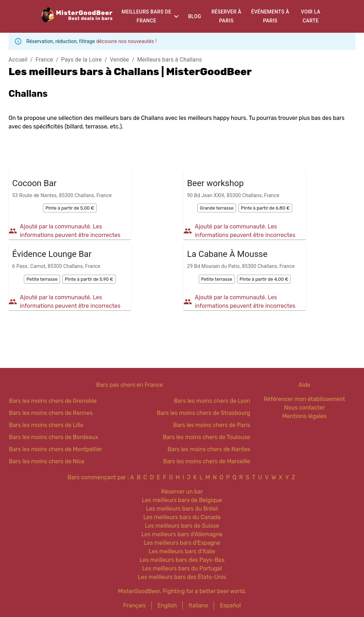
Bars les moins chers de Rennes (51, 413)
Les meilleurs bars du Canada (182, 517)
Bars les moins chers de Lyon (212, 401)
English (167, 605)
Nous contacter (304, 408)
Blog (195, 16)
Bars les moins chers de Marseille (207, 461)
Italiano (198, 605)
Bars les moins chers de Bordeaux (53, 437)
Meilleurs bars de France (146, 16)
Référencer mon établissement (304, 399)
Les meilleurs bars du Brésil (182, 509)
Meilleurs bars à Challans (170, 60)
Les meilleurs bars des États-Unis (182, 577)
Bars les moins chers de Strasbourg (204, 413)
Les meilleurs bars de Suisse (182, 526)
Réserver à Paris (226, 16)
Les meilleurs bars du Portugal (182, 568)
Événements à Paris (270, 16)
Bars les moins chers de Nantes (209, 449)
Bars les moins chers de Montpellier (56, 449)
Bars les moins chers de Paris (212, 425)
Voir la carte (311, 16)
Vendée (119, 60)
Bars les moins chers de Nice (47, 461)
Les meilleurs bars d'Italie (182, 551)
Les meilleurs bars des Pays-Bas (182, 560)
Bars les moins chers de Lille (46, 425)
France (44, 60)
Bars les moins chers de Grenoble (53, 401)
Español (230, 605)
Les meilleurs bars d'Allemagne (182, 534)
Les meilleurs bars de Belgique (182, 500)
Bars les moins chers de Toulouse (207, 437)
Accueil (18, 60)
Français (135, 605)
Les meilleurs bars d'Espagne (182, 543)
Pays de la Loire (81, 60)
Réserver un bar (182, 492)
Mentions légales (304, 416)
